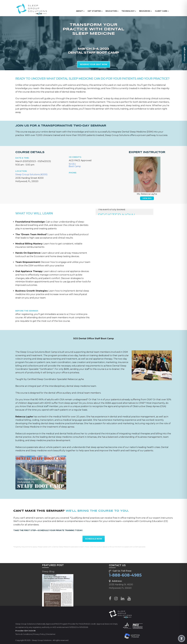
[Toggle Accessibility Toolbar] (182, 639)
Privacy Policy (39, 634)
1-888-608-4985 (125, 575)
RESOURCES (145, 11)
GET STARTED (95, 11)
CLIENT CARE (162, 11)
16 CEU (72, 164)
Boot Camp (75, 166)
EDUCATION (112, 11)
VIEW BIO (147, 198)
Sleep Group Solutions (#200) (31, 174)
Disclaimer (51, 634)
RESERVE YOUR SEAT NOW (94, 64)
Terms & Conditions (24, 634)
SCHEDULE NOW (94, 539)
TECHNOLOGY (129, 11)
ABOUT (80, 11)
